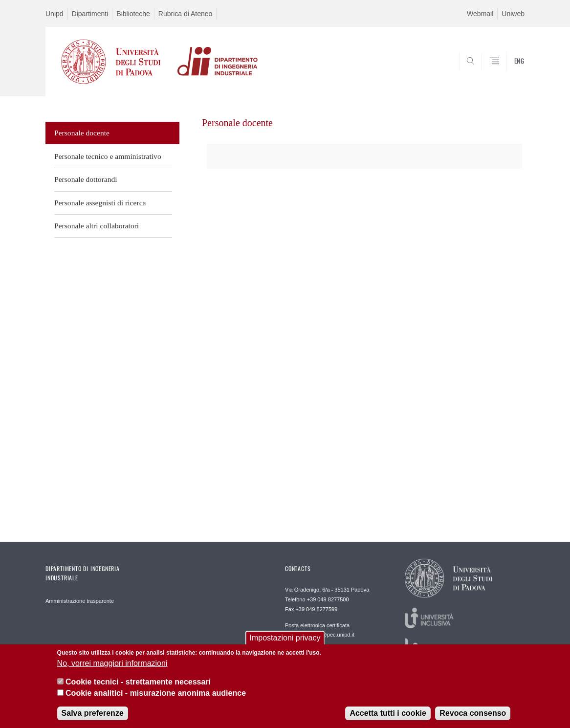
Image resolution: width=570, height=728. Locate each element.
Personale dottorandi (86, 179)
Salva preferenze (93, 718)
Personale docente (82, 133)
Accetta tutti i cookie (388, 718)
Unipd (55, 14)
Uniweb (513, 14)
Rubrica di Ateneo (186, 14)
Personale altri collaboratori (97, 226)
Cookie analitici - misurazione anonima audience (156, 697)
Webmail (480, 14)
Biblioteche (133, 14)
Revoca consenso (473, 718)
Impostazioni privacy (285, 643)
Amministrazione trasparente (80, 601)
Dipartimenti (90, 14)
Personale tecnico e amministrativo (108, 156)
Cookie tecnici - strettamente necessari (138, 687)
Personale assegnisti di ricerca (100, 203)
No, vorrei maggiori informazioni (112, 668)
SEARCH (507, 73)
